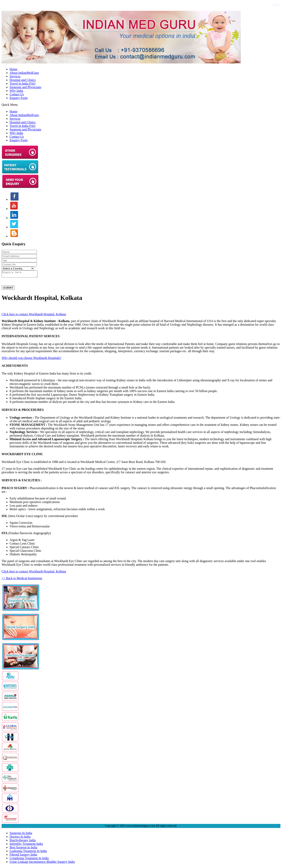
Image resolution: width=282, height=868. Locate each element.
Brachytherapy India (23, 841)
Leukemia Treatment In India (28, 852)
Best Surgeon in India (23, 849)
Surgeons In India (21, 834)
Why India (16, 91)
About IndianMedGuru (24, 73)
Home (13, 69)
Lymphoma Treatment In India (29, 859)
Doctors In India (20, 838)
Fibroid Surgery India (23, 856)
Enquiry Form (19, 98)
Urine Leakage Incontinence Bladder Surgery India (42, 863)
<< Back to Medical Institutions (22, 579)
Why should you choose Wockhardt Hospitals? (31, 359)
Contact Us (17, 94)
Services (15, 76)
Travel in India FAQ (22, 84)
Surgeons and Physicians (25, 87)
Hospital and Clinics (23, 80)
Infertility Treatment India (26, 845)
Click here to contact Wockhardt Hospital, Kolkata (34, 315)
